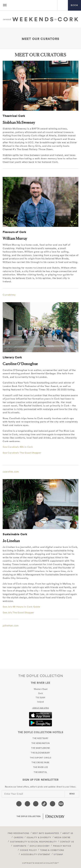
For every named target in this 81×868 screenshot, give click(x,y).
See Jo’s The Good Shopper (18, 612)
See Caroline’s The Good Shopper (22, 453)
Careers (19, 837)
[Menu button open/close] (5, 5)
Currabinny (9, 295)
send (72, 794)
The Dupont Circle (40, 758)
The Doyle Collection (40, 676)
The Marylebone (40, 748)
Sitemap (58, 854)
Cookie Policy (28, 850)
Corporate (20, 846)
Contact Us (67, 842)
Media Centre (62, 837)
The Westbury (40, 738)
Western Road (41, 689)
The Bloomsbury (40, 753)
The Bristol (40, 772)
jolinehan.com (11, 626)
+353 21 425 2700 (41, 708)
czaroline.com (11, 472)
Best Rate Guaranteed (46, 833)
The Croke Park (40, 762)
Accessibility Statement (36, 854)
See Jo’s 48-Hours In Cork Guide (21, 607)
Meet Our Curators (40, 39)
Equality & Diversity (39, 837)
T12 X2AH (40, 697)
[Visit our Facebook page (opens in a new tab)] (19, 804)
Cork (40, 693)
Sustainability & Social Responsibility (33, 842)
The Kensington (41, 743)
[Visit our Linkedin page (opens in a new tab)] (53, 804)
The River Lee (33, 5)
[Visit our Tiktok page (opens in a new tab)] (44, 804)
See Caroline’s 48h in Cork (18, 447)
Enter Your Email (14, 794)
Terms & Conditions (52, 850)
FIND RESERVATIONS (19, 833)
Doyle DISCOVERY (40, 846)
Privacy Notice (62, 846)
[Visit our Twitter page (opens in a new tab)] (27, 804)
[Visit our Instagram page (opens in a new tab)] (36, 804)
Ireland (40, 702)
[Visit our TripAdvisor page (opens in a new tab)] (61, 804)
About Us (68, 833)
